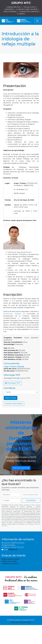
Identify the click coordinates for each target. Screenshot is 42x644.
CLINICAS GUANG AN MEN (27, 9)
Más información (21, 468)
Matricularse (11, 398)
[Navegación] (37, 21)
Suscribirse (31, 500)
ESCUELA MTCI (30, 7)
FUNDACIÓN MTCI (14, 7)
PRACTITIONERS (10, 12)
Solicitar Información (14, 404)
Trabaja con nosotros (10, 563)
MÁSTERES (9, 9)
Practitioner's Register (12, 314)
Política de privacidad (10, 559)
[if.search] (11, 495)
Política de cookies (9, 561)
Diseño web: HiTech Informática (21, 622)
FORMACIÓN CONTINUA (29, 12)
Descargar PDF (13, 383)
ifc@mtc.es (13, 550)
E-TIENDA (21, 14)
